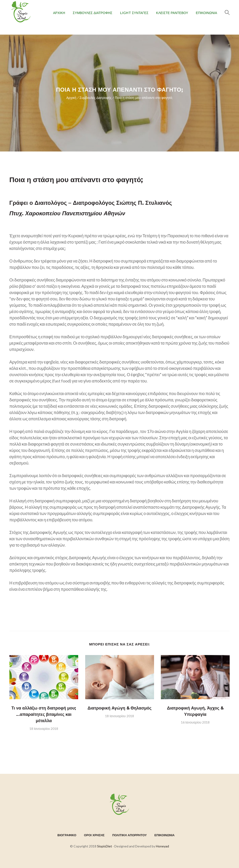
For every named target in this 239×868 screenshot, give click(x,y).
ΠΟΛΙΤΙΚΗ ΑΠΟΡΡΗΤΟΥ (130, 835)
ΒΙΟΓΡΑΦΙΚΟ (67, 835)
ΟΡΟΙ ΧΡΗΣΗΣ (94, 835)
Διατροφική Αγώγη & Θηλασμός (119, 708)
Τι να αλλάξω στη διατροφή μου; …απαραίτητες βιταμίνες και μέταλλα (44, 714)
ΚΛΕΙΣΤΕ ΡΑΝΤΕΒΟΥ (172, 13)
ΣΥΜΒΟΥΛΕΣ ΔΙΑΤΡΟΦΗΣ (93, 13)
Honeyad (162, 846)
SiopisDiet (105, 846)
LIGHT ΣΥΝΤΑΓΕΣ (134, 13)
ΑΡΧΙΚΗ (59, 13)
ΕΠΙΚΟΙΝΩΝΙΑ (206, 13)
